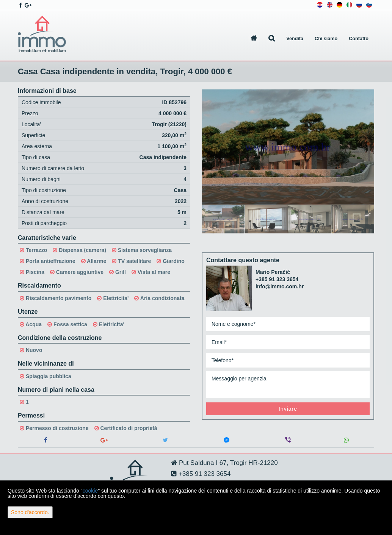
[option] (223, 219)
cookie (90, 491)
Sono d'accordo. (30, 512)
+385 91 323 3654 (277, 279)
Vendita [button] (295, 39)
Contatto (359, 39)
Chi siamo (326, 39)
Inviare (288, 409)
